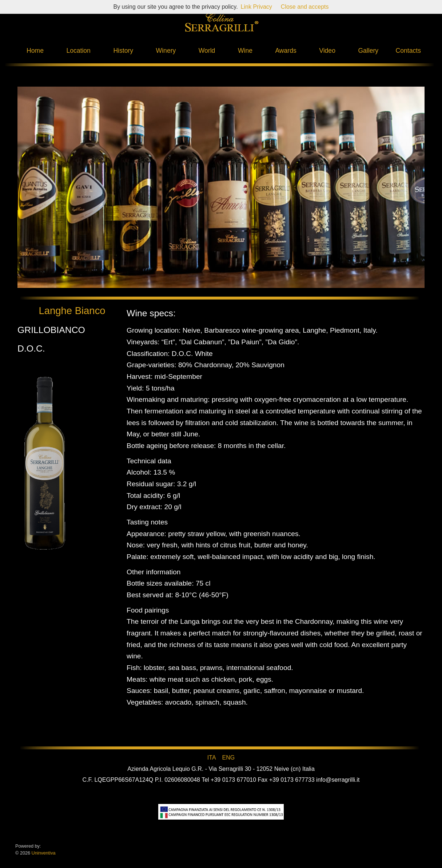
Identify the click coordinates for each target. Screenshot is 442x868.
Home (35, 51)
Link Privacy (256, 7)
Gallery (368, 51)
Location (78, 51)
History (123, 51)
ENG (228, 758)
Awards (286, 51)
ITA (212, 758)
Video (327, 51)
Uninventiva (43, 853)
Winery (166, 51)
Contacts (408, 51)
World (207, 51)
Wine (245, 51)
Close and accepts (305, 7)
